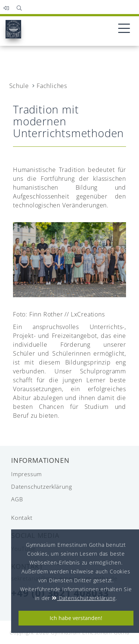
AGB (17, 499)
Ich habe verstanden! (76, 618)
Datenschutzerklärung (27, 487)
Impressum (27, 474)
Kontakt (22, 518)
